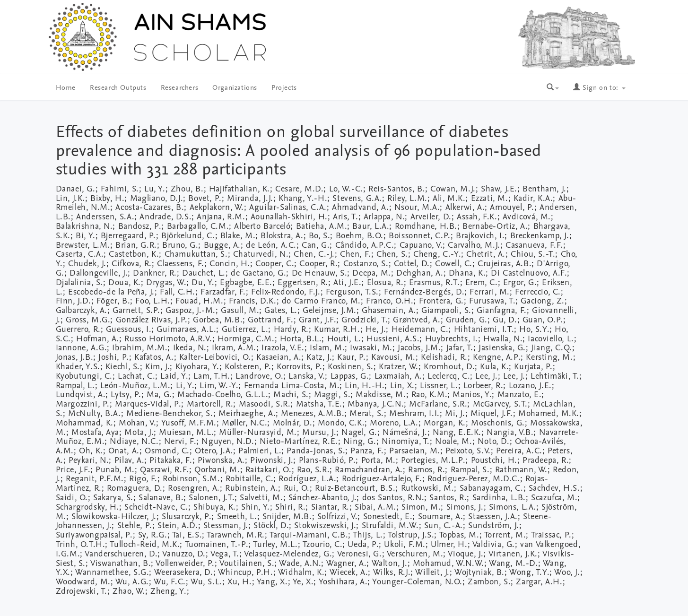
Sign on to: (599, 88)
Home (66, 88)
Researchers (180, 88)
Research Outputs (118, 88)
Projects (284, 88)
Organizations (235, 88)
